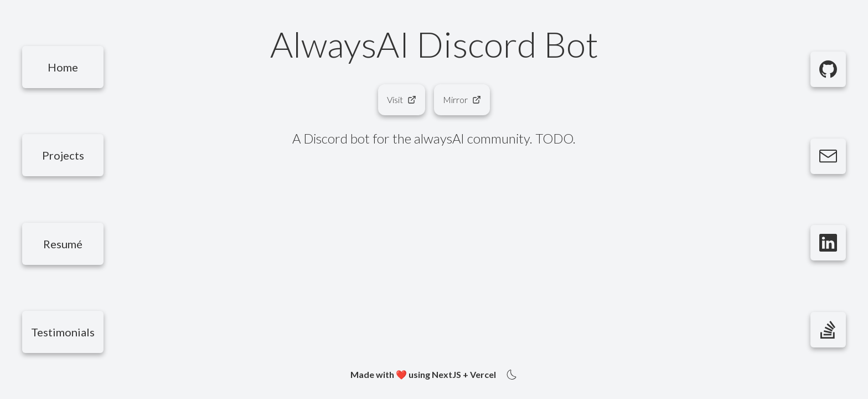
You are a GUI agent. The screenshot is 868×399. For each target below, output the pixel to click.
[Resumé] (63, 244)
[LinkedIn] (828, 243)
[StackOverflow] (828, 330)
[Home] (63, 67)
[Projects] (63, 155)
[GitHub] (828, 69)
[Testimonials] (63, 332)
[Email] (828, 156)
